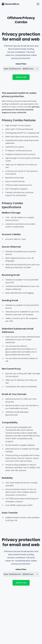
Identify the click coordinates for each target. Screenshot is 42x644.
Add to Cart (21, 77)
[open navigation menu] (38, 4)
